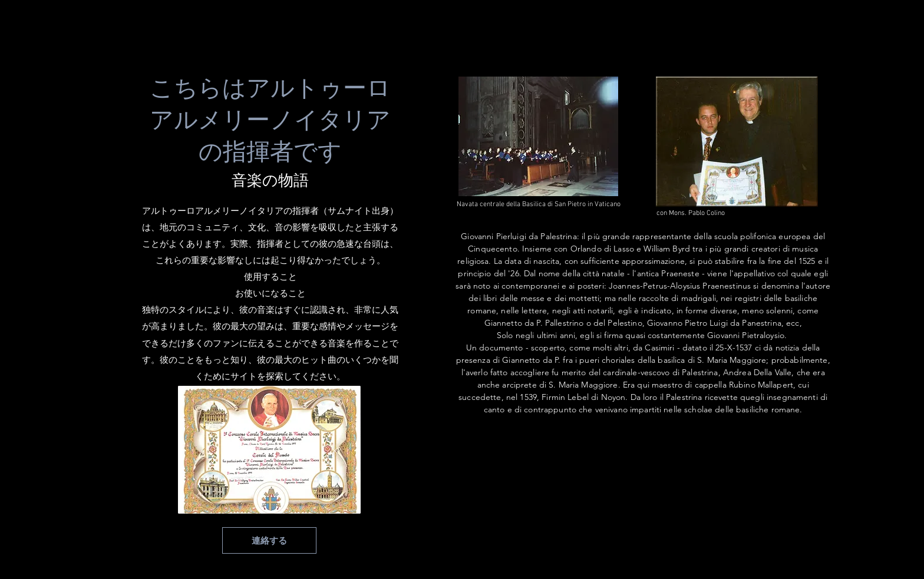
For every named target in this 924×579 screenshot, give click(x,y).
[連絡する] (269, 540)
